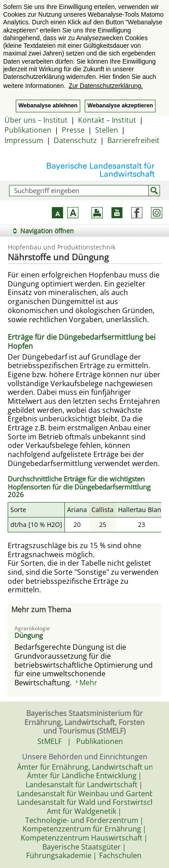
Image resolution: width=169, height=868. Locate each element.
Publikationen (28, 130)
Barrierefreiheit (133, 140)
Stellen (107, 130)
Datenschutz (75, 140)
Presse (73, 130)
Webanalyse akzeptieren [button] (120, 106)
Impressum (24, 140)
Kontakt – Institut (107, 120)
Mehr (88, 683)
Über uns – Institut (36, 120)
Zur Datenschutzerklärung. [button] (106, 86)
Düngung (29, 635)
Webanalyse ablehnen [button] (48, 106)
